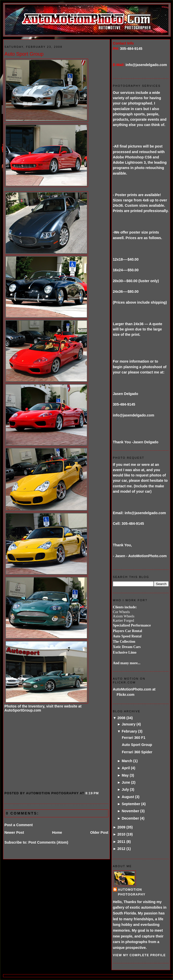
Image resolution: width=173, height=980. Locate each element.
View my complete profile (139, 955)
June (126, 782)
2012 (121, 849)
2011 (121, 842)
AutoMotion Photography (132, 892)
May (125, 775)
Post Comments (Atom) (48, 842)
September (131, 804)
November (130, 811)
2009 (121, 827)
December (130, 818)
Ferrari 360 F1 (134, 738)
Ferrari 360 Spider (137, 752)
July (125, 789)
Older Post (99, 832)
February (129, 731)
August (128, 797)
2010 (121, 834)
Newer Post (14, 832)
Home (57, 832)
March (127, 761)
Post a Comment (19, 825)
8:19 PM (92, 793)
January (128, 724)
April (126, 768)
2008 (121, 718)
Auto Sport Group (24, 54)
